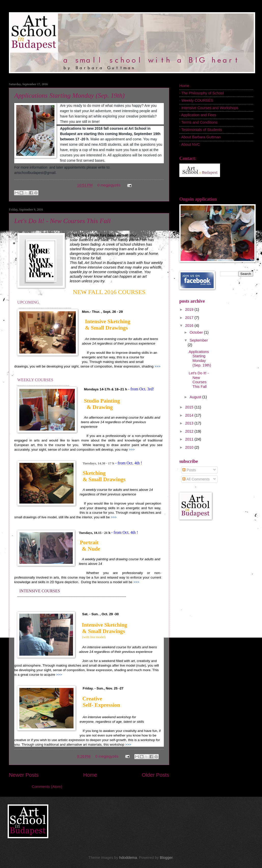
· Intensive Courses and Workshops (209, 108)
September (199, 340)
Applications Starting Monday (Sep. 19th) (69, 95)
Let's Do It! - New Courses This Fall (62, 221)
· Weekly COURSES (196, 100)
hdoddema (128, 858)
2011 (190, 439)
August (196, 397)
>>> (157, 366)
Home (90, 775)
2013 (190, 423)
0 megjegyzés (109, 185)
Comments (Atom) (47, 787)
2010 (190, 447)
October (197, 332)
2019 (190, 310)
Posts (189, 470)
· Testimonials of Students (201, 130)
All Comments (196, 479)
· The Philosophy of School (202, 93)
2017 (190, 318)
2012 (190, 431)
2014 (190, 415)
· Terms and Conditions (198, 122)
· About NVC (190, 144)
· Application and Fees (198, 115)
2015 (190, 407)
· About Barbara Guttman (200, 137)
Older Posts (155, 775)
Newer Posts (24, 775)
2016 (190, 326)
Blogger (166, 858)
